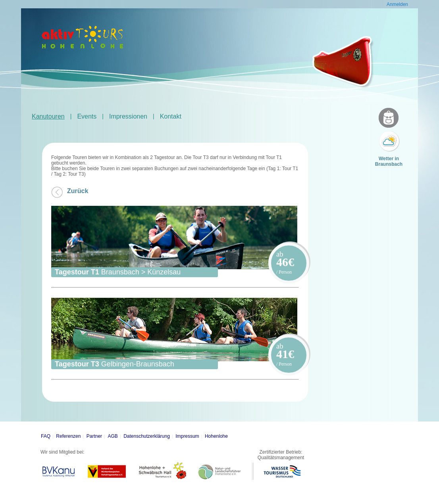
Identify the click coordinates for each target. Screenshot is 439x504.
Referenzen (68, 436)
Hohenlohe (216, 436)
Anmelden (397, 4)
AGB (113, 436)
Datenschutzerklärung (147, 436)
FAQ (46, 436)
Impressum (187, 436)
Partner (94, 436)
